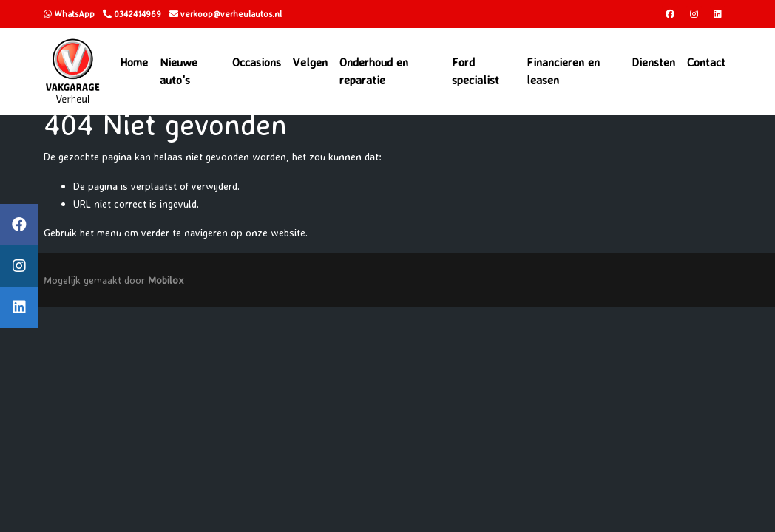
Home (134, 62)
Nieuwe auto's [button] (179, 71)
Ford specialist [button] (476, 71)
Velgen (310, 62)
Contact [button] (706, 62)
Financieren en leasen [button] (563, 71)
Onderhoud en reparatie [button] (374, 71)
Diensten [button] (653, 62)
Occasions (257, 62)
